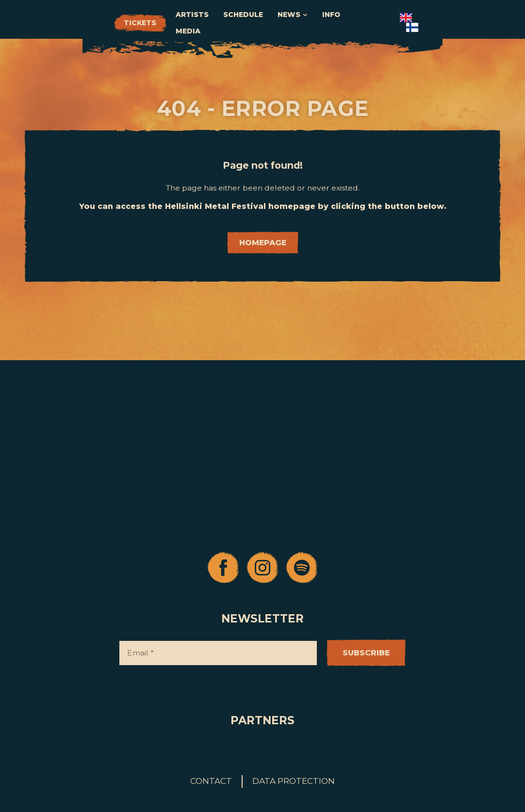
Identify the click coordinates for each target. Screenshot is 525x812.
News (369, 23)
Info (407, 23)
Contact (211, 781)
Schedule (319, 23)
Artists (268, 23)
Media (443, 23)
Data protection (294, 781)
